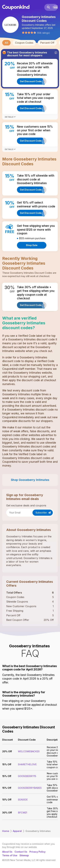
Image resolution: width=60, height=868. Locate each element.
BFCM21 (22, 813)
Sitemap (24, 855)
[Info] (56, 53)
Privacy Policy (37, 852)
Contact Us (21, 852)
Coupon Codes (24, 43)
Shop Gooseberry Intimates (30, 480)
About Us (7, 852)
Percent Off (47, 43)
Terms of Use (10, 855)
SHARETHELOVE (27, 764)
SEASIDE (23, 800)
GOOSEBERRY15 (27, 776)
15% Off (7, 764)
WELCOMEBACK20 (29, 751)
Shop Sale (32, 245)
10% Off (7, 800)
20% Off (7, 751)
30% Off (7, 813)
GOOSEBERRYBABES (30, 788)
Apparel (17, 831)
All (6, 43)
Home (6, 831)
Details (10, 117)
